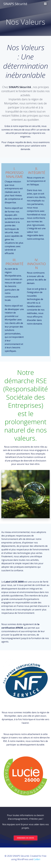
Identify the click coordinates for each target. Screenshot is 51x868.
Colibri (37, 859)
